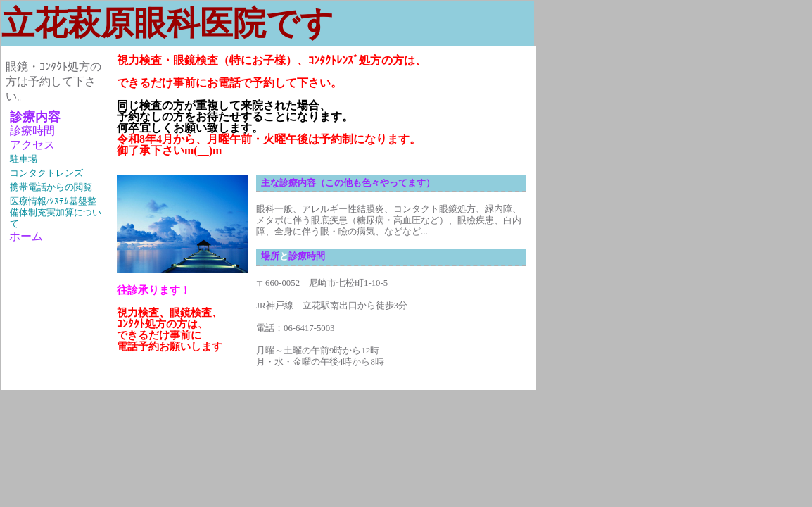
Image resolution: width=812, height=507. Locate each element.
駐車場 (24, 159)
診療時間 (32, 131)
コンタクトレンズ (46, 173)
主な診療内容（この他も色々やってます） (348, 183)
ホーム (24, 236)
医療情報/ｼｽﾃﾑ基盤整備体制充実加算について (56, 213)
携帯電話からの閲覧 (51, 187)
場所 (270, 256)
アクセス (32, 145)
